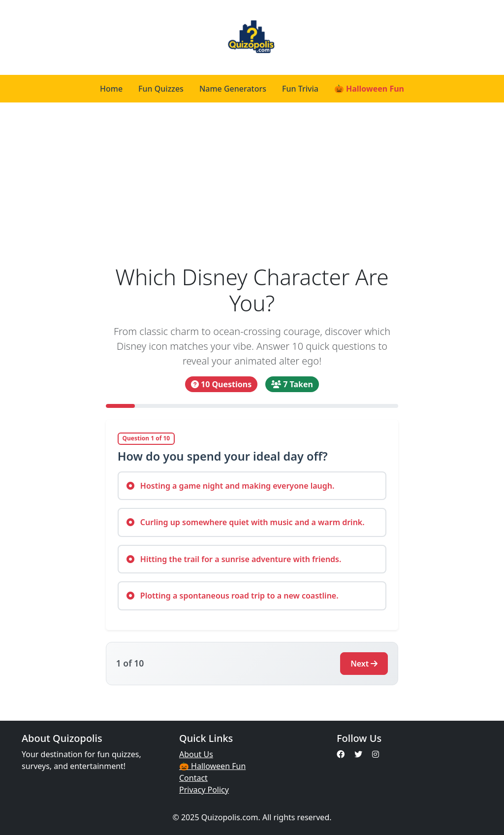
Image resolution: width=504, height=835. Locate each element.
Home (111, 89)
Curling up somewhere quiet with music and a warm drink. (246, 522)
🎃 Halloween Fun (369, 89)
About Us (196, 754)
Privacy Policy (204, 790)
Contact (193, 778)
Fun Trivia (300, 89)
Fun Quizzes (161, 89)
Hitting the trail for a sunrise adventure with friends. (234, 559)
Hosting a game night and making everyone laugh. (231, 486)
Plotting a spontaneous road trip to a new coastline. (233, 596)
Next (364, 664)
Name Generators (233, 89)
